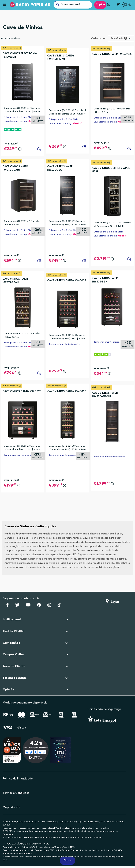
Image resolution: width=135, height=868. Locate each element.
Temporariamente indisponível (65, 344)
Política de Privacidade (18, 779)
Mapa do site (11, 807)
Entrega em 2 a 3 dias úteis (18, 117)
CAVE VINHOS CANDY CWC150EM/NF (61, 58)
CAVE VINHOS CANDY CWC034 (67, 281)
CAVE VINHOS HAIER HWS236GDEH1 (105, 395)
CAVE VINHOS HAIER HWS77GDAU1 (15, 281)
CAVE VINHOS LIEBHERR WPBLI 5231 (111, 170)
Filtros (67, 861)
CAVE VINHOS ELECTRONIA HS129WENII (20, 55)
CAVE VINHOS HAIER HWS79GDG (60, 168)
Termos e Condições (16, 793)
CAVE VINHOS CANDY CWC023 (22, 391)
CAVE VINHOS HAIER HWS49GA (112, 54)
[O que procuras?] (73, 5)
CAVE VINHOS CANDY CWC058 (67, 391)
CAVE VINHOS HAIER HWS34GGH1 (105, 280)
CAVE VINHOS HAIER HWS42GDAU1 (15, 168)
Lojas (113, 602)
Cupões (100, 5)
